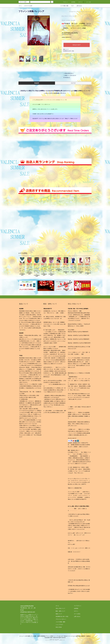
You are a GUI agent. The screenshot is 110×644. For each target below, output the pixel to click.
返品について (66, 49)
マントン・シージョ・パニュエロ (71, 16)
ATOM (60, 627)
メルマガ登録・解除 (63, 6)
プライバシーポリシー (61, 619)
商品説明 (37, 83)
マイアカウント (78, 606)
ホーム (20, 6)
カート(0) (88, 2)
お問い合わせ (78, 6)
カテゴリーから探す (27, 6)
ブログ (71, 6)
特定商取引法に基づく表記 (69, 51)
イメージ (73, 83)
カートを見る (77, 614)
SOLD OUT (77, 45)
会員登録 (72, 2)
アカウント (65, 2)
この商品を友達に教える (68, 73)
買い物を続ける (66, 78)
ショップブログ (59, 625)
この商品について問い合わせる (69, 75)
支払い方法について (60, 608)
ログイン (80, 2)
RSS (57, 627)
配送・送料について (60, 611)
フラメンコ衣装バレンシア (31, 11)
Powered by (55, 640)
